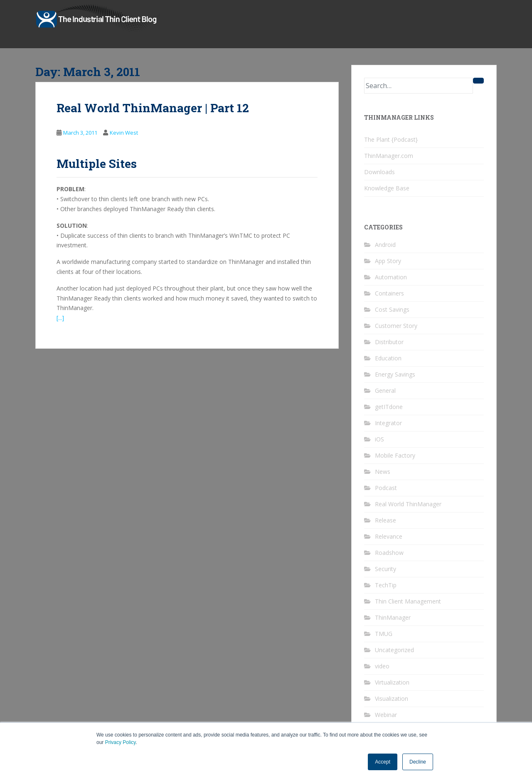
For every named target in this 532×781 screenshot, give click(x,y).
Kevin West (124, 133)
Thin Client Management (408, 601)
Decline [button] (418, 762)
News (383, 472)
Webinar (386, 715)
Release (385, 520)
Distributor (389, 342)
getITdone (389, 407)
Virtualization (392, 682)
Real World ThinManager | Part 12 (153, 108)
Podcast (386, 488)
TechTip (386, 585)
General (385, 390)
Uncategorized (394, 650)
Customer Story (396, 326)
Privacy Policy (121, 742)
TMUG (384, 634)
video (382, 666)
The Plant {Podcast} (391, 139)
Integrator (388, 423)
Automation (391, 277)
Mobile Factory (395, 455)
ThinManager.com (389, 156)
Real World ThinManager (408, 504)
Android (385, 245)
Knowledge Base (387, 188)
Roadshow (389, 553)
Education (388, 358)
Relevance (389, 536)
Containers (389, 293)
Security (385, 569)
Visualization (392, 698)
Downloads (379, 172)
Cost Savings (392, 309)
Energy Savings (395, 374)
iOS (379, 439)
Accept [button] (383, 762)
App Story (388, 261)
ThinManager (393, 617)
